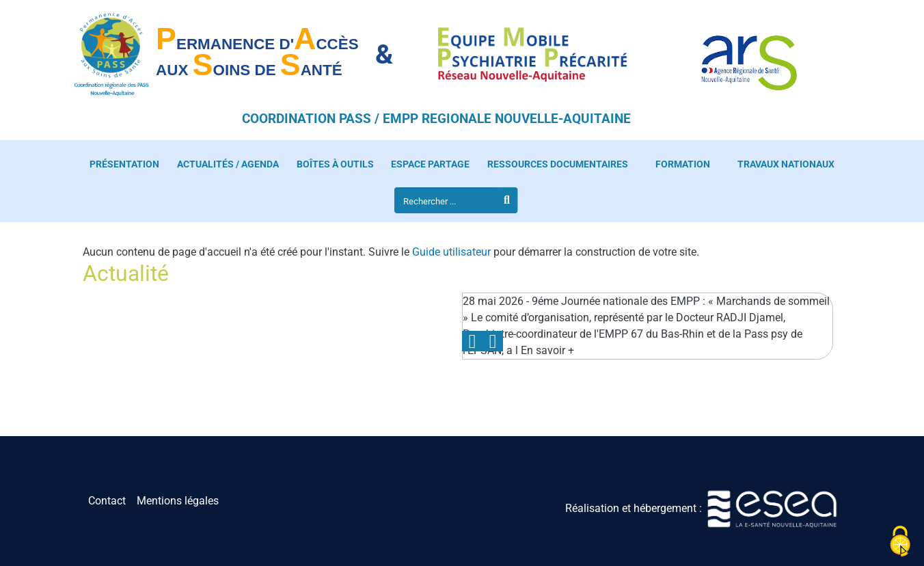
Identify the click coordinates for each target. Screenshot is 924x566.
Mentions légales (178, 501)
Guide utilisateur (451, 252)
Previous (472, 341)
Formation (683, 164)
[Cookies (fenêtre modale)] (900, 542)
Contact (107, 501)
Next (493, 341)
